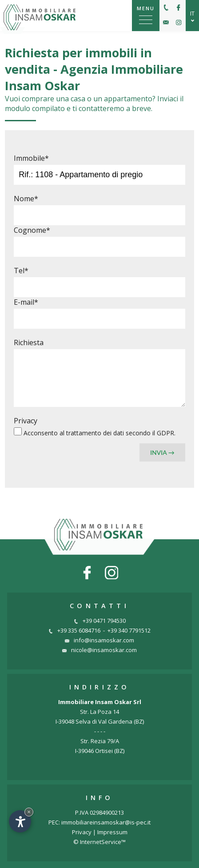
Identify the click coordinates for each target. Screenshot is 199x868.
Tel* (21, 271)
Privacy (26, 421)
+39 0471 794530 (100, 621)
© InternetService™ (99, 842)
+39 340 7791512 (129, 630)
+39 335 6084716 (74, 630)
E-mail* (26, 302)
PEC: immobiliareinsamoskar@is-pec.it (99, 822)
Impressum (112, 832)
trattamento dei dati (96, 433)
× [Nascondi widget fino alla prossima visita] (29, 812)
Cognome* (32, 230)
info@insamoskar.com (99, 640)
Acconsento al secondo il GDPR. (99, 433)
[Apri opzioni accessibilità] (20, 821)
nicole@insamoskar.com (99, 650)
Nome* (26, 199)
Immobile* (31, 158)
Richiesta (29, 342)
